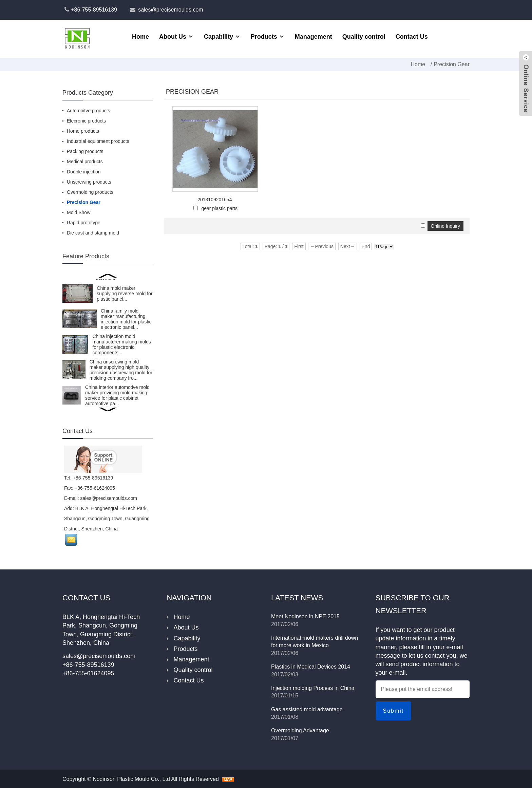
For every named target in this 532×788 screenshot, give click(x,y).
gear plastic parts (219, 208)
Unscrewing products (89, 182)
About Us (173, 37)
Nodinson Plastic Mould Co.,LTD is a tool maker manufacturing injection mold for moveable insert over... (118, 317)
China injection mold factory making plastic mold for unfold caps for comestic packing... (119, 368)
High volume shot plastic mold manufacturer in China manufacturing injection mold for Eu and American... (122, 343)
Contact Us (412, 37)
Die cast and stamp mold (93, 233)
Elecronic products (86, 121)
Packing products (85, 151)
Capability (218, 37)
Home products (83, 131)
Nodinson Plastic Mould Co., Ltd (131, 779)
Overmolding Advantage (300, 730)
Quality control (364, 37)
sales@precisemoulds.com (170, 10)
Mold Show (79, 212)
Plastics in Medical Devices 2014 (311, 667)
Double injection (84, 172)
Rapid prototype (84, 223)
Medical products (85, 162)
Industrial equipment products (98, 141)
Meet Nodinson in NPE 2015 (305, 616)
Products (264, 37)
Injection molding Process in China (313, 688)
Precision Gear (452, 64)
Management (313, 37)
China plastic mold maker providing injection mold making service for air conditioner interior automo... (122, 394)
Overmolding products (90, 192)
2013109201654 (215, 200)
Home (140, 37)
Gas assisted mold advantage (307, 709)
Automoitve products (89, 111)
